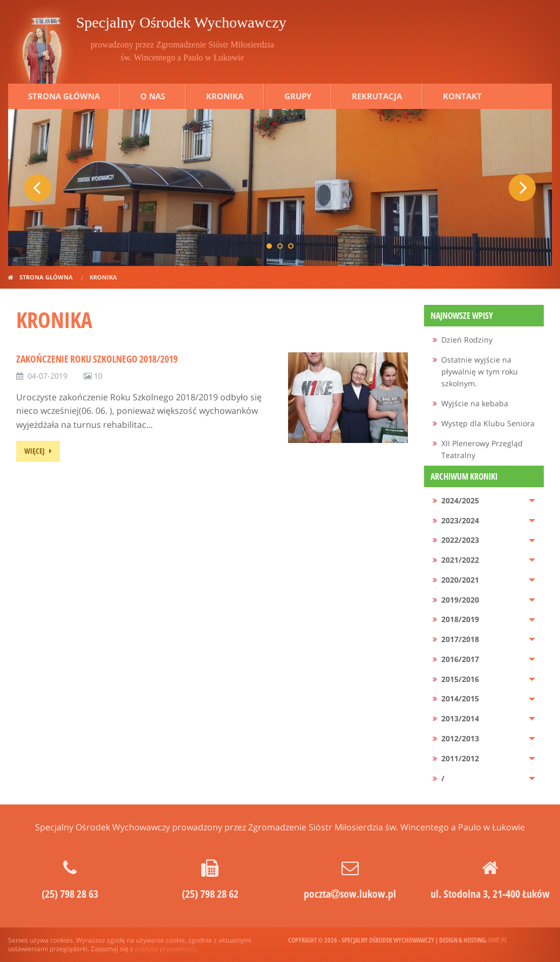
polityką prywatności (165, 949)
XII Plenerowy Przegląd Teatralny (482, 449)
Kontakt (462, 96)
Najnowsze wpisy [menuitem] (462, 316)
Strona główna (64, 96)
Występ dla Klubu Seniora (488, 423)
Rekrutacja (377, 96)
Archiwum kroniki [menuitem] (464, 476)
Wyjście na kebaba (475, 403)
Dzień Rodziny (467, 340)
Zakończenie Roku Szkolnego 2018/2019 (97, 359)
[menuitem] (484, 340)
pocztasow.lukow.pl (350, 894)
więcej (35, 451)
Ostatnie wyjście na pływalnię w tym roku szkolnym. (480, 372)
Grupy (298, 96)
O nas (153, 96)
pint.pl (498, 940)
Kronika (225, 96)
